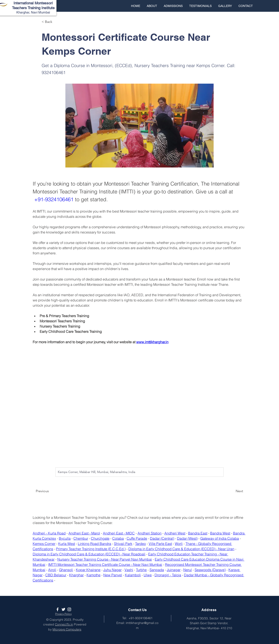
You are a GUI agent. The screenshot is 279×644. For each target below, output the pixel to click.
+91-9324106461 (141, 618)
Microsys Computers (67, 629)
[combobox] (139, 472)
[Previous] (50, 491)
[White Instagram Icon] (69, 609)
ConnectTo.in (64, 624)
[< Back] (56, 22)
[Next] (232, 491)
